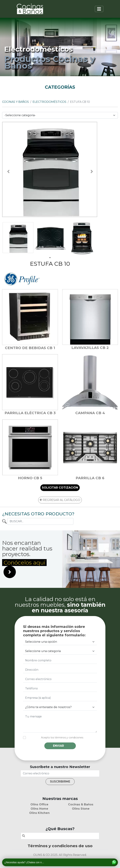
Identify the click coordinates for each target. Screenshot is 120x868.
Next (92, 172)
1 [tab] (50, 258)
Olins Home (39, 809)
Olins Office (39, 804)
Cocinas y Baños (15, 102)
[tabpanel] (18, 238)
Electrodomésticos (49, 102)
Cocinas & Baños (81, 804)
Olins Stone (81, 809)
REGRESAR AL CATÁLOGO (60, 500)
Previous (8, 172)
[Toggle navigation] (99, 9)
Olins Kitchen (39, 813)
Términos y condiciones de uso (60, 846)
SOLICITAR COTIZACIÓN (60, 488)
